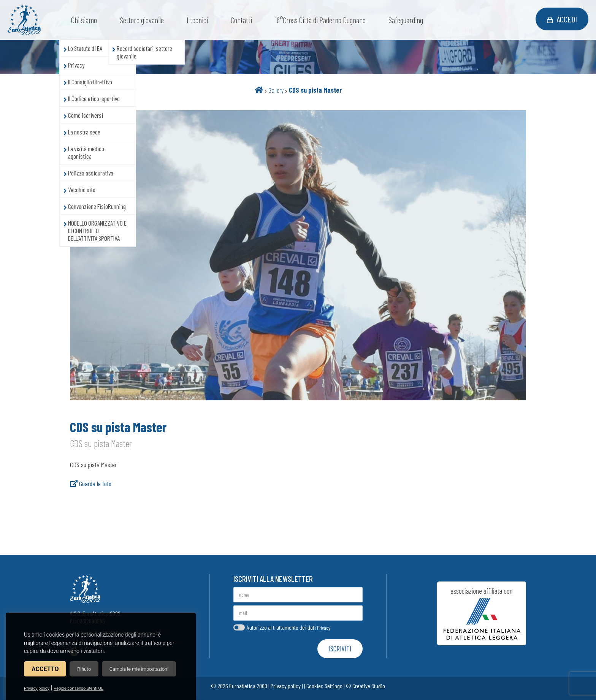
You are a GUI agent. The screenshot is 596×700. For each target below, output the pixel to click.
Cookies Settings (324, 686)
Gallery (276, 90)
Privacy (324, 628)
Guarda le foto (91, 484)
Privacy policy (37, 688)
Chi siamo (84, 20)
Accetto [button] (45, 669)
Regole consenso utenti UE (78, 688)
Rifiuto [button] (84, 669)
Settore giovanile (142, 20)
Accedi (562, 19)
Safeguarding (406, 20)
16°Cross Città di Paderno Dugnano (320, 20)
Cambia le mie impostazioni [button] (139, 669)
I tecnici (197, 20)
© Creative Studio (365, 686)
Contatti (241, 20)
